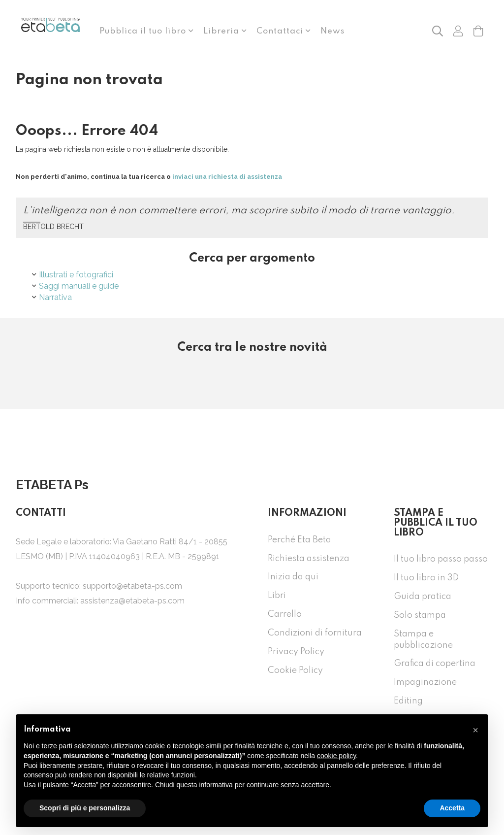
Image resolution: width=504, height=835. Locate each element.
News (332, 31)
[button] (438, 31)
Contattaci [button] (281, 31)
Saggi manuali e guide (79, 286)
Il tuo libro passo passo (441, 559)
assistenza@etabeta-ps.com (132, 601)
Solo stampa (420, 615)
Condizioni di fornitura (315, 633)
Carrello (285, 614)
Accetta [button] (452, 808)
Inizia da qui (293, 577)
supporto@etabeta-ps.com (132, 586)
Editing (408, 701)
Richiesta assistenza (309, 559)
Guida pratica (423, 597)
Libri (277, 596)
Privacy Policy (296, 652)
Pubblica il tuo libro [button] (144, 31)
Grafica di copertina (435, 664)
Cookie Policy (295, 670)
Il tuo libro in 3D (426, 578)
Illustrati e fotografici (76, 275)
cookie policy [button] (336, 756)
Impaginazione (425, 682)
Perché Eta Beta (299, 540)
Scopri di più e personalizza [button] (85, 808)
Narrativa (55, 297)
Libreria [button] (222, 31)
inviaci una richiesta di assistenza (227, 177)
